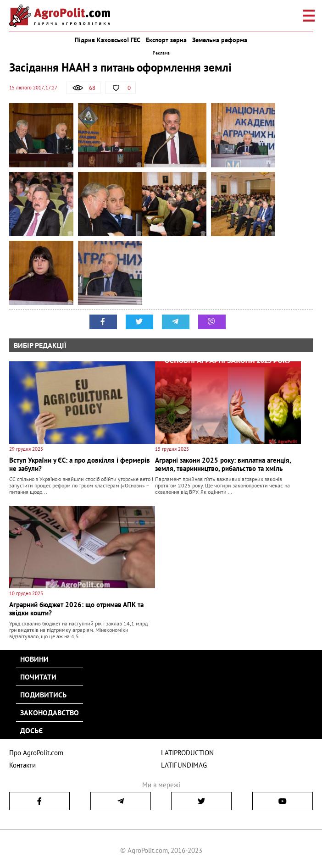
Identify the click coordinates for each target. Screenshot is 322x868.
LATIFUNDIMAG (184, 765)
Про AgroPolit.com (36, 753)
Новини (34, 659)
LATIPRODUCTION (187, 753)
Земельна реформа (220, 40)
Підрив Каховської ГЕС (108, 40)
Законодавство (50, 713)
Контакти (22, 765)
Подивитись (43, 695)
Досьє (31, 730)
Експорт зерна (166, 40)
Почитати (38, 677)
